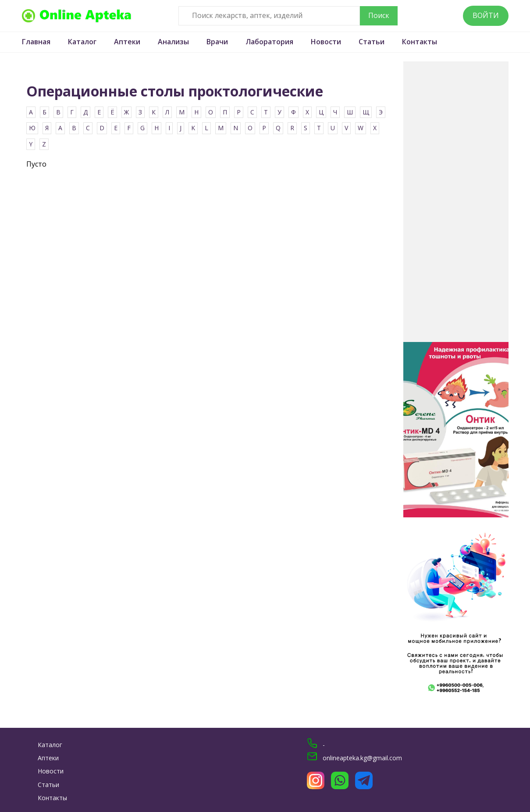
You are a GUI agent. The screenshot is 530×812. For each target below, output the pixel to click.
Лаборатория (269, 42)
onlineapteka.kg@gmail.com (362, 758)
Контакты (420, 42)
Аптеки (127, 42)
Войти (486, 15)
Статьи (372, 42)
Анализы (173, 42)
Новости (326, 42)
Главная (36, 42)
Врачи (217, 42)
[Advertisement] (456, 202)
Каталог (82, 42)
